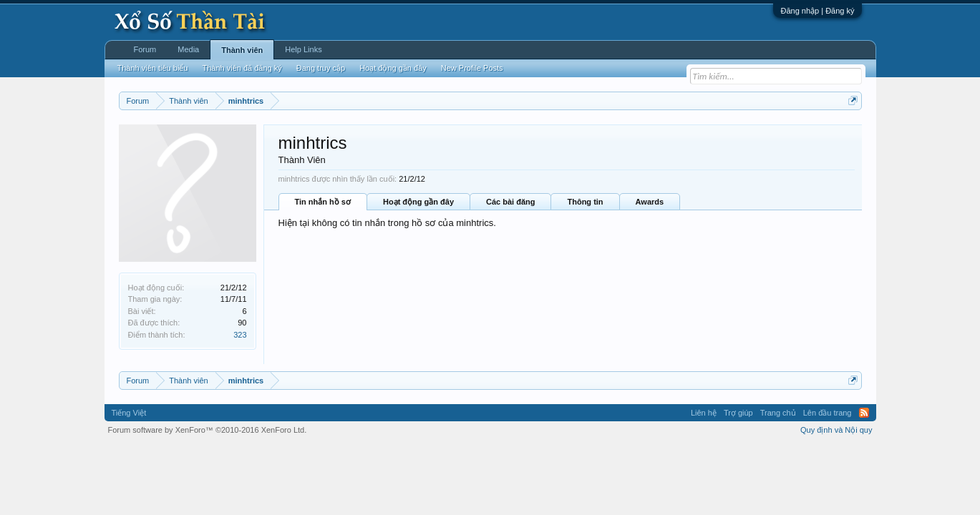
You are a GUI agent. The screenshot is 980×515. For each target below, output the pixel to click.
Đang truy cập (321, 68)
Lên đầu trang (828, 413)
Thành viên (242, 50)
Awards (650, 202)
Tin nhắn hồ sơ (323, 202)
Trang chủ (778, 413)
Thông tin (585, 202)
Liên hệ (704, 413)
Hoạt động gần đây (418, 202)
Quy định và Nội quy (836, 430)
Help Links (303, 49)
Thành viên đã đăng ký (242, 68)
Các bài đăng (510, 202)
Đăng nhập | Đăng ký (817, 11)
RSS (864, 413)
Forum (145, 49)
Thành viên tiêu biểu (153, 68)
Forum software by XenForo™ (208, 430)
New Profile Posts (472, 68)
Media (188, 49)
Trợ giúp (738, 413)
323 (240, 335)
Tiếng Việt (129, 413)
